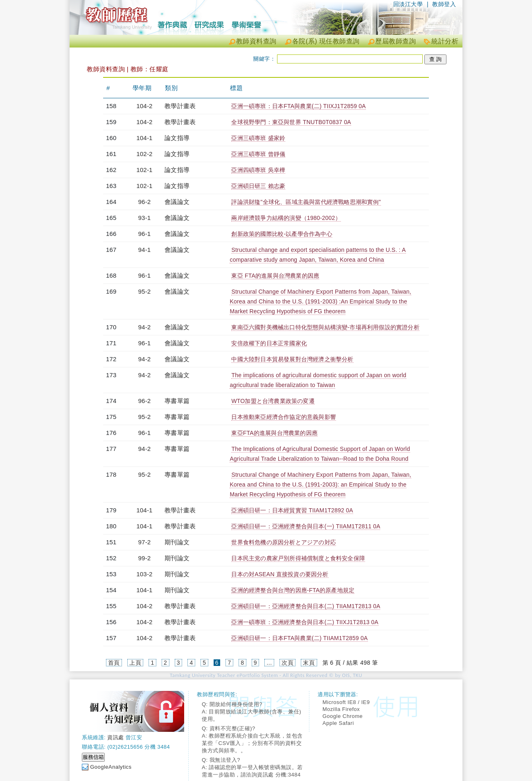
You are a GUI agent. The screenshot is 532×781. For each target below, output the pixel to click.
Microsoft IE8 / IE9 (346, 702)
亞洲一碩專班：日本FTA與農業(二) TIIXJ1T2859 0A (298, 106)
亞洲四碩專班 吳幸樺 (258, 170)
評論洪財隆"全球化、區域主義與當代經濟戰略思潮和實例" (306, 202)
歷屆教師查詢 (396, 41)
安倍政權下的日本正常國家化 (269, 343)
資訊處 (116, 737)
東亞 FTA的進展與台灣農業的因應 (275, 276)
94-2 (145, 327)
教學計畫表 (180, 106)
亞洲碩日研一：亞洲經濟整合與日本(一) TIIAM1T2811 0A (306, 526)
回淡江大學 (408, 4)
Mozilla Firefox (341, 709)
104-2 (144, 106)
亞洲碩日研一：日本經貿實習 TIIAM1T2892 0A (292, 510)
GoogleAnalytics (111, 767)
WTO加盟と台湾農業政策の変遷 (273, 401)
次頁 (287, 663)
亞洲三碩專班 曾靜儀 (258, 154)
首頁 (114, 663)
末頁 (309, 663)
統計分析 (445, 41)
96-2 (145, 202)
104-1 (144, 138)
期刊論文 (177, 542)
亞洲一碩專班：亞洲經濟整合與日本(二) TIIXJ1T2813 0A (305, 622)
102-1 (144, 170)
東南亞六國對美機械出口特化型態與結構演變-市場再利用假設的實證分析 (325, 327)
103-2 (144, 574)
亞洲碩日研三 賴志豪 (258, 186)
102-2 (144, 154)
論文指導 (177, 138)
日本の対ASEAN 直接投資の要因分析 (280, 574)
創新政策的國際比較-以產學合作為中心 (282, 234)
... (269, 663)
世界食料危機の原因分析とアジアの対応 (284, 542)
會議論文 (177, 202)
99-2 (145, 558)
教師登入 (444, 4)
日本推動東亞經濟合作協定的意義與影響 (284, 417)
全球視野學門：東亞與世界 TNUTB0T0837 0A (291, 122)
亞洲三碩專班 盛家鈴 (258, 138)
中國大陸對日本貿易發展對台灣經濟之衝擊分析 (292, 359)
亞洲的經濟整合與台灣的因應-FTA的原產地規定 (293, 590)
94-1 (145, 250)
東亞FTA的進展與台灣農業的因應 (274, 433)
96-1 (145, 234)
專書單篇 (177, 401)
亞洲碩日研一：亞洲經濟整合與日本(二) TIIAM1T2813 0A (306, 606)
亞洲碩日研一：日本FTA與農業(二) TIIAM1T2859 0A (299, 638)
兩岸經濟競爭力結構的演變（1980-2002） (286, 218)
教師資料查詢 (256, 41)
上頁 (135, 663)
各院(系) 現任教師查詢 (326, 41)
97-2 (145, 542)
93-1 (145, 218)
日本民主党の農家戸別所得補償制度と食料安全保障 (298, 558)
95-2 (145, 291)
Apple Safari (338, 723)
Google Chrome (343, 716)
